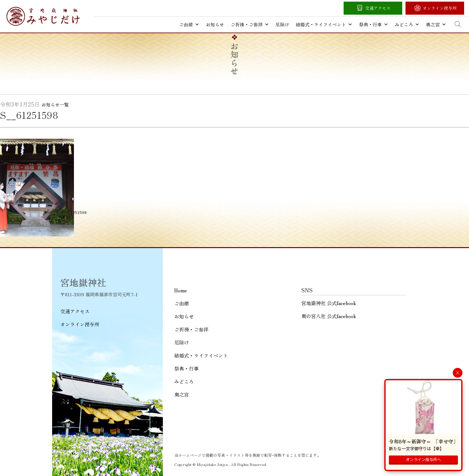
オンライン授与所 (440, 8)
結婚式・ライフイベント (324, 24)
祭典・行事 (374, 24)
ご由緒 (189, 24)
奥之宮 (436, 24)
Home (181, 290)
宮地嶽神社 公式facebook (329, 303)
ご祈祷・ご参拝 (250, 24)
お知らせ (215, 24)
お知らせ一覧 (55, 105)
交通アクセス (378, 8)
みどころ (407, 24)
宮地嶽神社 (43, 16)
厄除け (282, 24)
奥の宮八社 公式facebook (329, 316)
